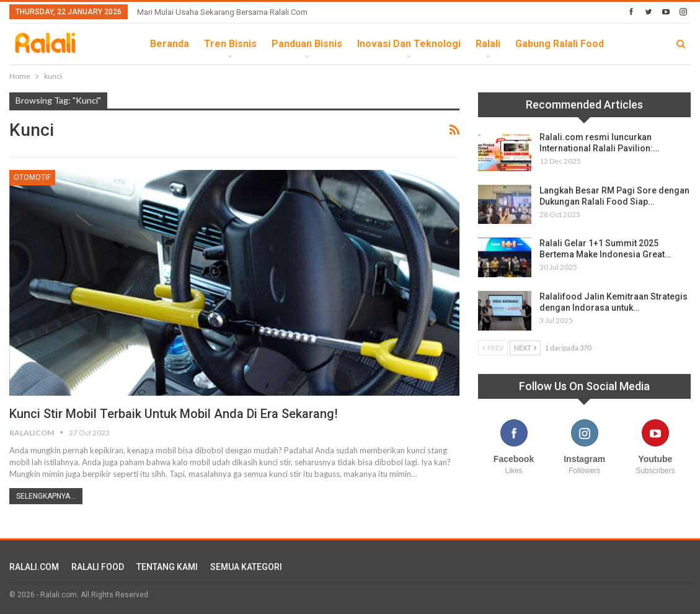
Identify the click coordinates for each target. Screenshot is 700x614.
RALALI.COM (34, 567)
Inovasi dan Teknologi (409, 44)
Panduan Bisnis (307, 44)
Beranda (170, 44)
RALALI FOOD (98, 567)
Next (525, 348)
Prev (493, 348)
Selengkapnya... (46, 496)
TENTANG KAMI (167, 567)
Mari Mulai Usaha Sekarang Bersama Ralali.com (222, 12)
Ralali (488, 44)
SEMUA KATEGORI (246, 567)
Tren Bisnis (230, 44)
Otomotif (32, 177)
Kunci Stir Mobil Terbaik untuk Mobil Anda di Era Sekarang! (174, 414)
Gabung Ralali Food (560, 44)
